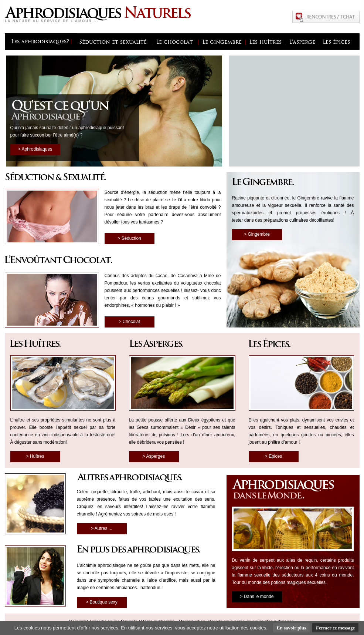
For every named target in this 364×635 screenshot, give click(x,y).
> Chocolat (129, 322)
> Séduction (129, 238)
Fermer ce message (335, 628)
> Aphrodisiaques (35, 149)
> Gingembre (257, 234)
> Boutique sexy (102, 602)
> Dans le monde (257, 597)
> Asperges (154, 456)
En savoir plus (291, 628)
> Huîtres (35, 456)
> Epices (273, 456)
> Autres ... (102, 528)
